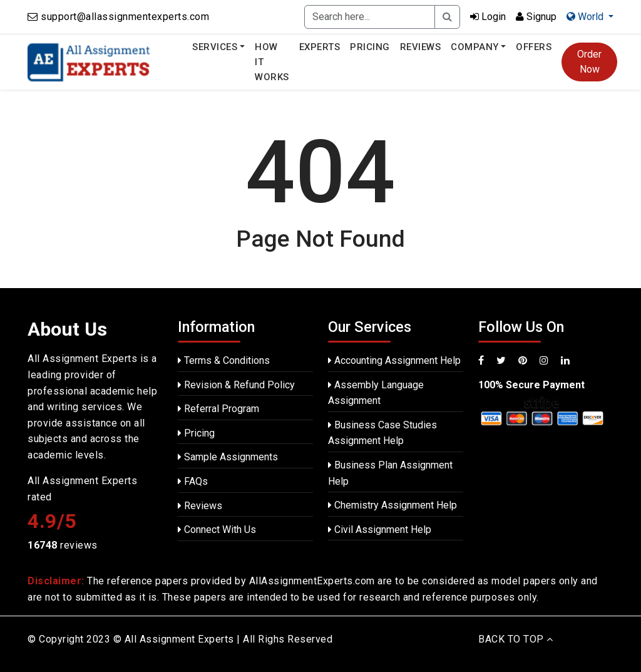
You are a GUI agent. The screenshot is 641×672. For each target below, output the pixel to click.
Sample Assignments (228, 457)
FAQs (193, 481)
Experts (320, 47)
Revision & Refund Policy (236, 385)
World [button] (586, 17)
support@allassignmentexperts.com (125, 17)
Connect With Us (217, 530)
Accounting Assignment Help (394, 360)
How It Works (272, 62)
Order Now (589, 62)
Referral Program (218, 409)
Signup (536, 17)
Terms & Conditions (224, 360)
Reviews (421, 47)
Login (488, 17)
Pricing (370, 47)
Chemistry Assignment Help (392, 505)
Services (215, 47)
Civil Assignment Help (380, 530)
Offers (534, 47)
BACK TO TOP (516, 639)
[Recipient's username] (370, 17)
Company (475, 47)
